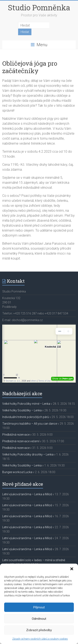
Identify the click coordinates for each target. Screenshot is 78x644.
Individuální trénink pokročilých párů (26, 417)
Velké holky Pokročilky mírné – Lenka (26, 404)
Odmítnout (39, 619)
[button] (72, 569)
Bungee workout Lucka (17, 472)
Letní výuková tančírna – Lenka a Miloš (27, 494)
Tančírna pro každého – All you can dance (30, 424)
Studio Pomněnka (39, 7)
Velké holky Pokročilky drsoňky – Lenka (28, 454)
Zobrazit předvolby (39, 630)
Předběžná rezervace (16, 435)
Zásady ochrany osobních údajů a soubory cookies (40, 639)
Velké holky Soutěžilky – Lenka (22, 410)
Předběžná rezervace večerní (21, 441)
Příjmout (39, 607)
